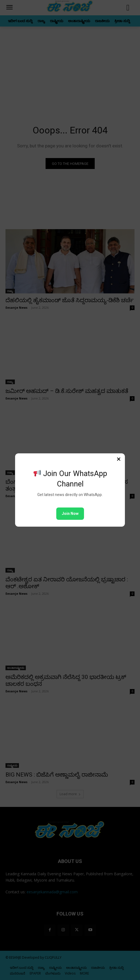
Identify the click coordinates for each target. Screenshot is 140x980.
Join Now (70, 514)
